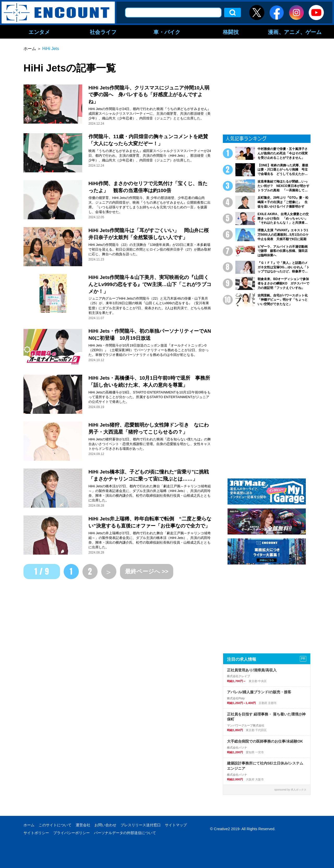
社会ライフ (103, 32)
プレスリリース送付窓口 (141, 825)
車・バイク (167, 32)
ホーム (29, 825)
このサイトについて (55, 825)
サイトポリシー (36, 833)
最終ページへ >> (147, 571)
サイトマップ (176, 825)
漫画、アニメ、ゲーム (295, 32)
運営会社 (83, 825)
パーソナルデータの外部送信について (125, 833)
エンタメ (39, 32)
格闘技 (231, 32)
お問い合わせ (105, 825)
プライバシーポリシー (71, 833)
